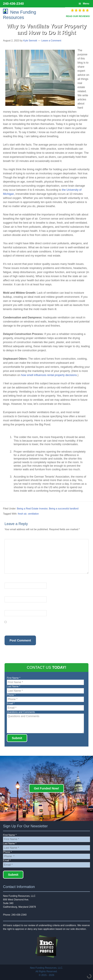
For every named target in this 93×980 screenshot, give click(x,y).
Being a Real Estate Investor (32, 509)
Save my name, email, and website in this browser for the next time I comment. (41, 628)
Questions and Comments (21, 712)
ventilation (33, 514)
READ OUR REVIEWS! (78, 16)
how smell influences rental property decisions (49, 375)
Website (9, 608)
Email (8, 595)
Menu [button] (86, 4)
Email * (11, 703)
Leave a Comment (51, 41)
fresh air (22, 514)
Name (9, 581)
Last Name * (14, 686)
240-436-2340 (13, 4)
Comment (11, 537)
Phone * (11, 695)
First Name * (14, 678)
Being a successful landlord (64, 509)
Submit (17, 738)
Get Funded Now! (47, 788)
